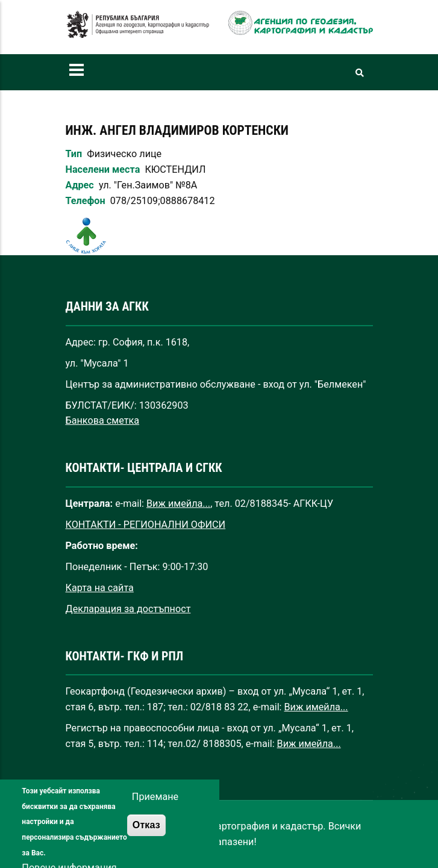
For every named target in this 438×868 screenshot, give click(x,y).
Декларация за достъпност (128, 609)
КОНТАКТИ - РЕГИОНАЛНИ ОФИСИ (146, 525)
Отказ (146, 832)
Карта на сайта (100, 588)
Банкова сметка (103, 420)
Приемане (155, 804)
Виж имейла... (178, 504)
